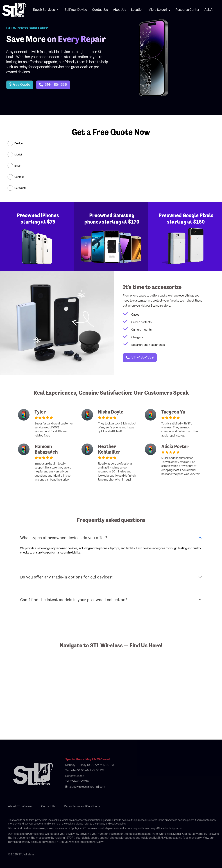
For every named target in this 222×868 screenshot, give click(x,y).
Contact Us (100, 10)
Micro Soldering (159, 10)
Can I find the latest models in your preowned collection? (74, 600)
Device (18, 143)
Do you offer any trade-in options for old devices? (67, 577)
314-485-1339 (56, 85)
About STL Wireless (20, 807)
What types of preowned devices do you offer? (64, 538)
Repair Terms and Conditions (82, 807)
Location (137, 10)
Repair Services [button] (44, 10)
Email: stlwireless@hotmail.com (85, 787)
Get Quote (20, 188)
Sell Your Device (76, 10)
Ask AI (209, 10)
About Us (120, 10)
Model (18, 155)
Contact (19, 177)
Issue (17, 166)
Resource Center (187, 10)
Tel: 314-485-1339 (77, 782)
